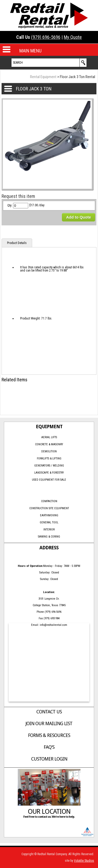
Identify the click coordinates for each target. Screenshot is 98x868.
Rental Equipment (43, 77)
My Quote (73, 37)
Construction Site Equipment (49, 508)
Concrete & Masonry (49, 444)
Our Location (49, 812)
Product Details (17, 243)
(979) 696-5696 (46, 37)
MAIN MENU (30, 51)
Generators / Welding (49, 466)
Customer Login (49, 759)
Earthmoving (49, 515)
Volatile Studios (84, 861)
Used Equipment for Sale (49, 480)
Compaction (49, 501)
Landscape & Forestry (49, 473)
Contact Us (49, 712)
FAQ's (49, 747)
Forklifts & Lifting (49, 459)
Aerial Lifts (49, 437)
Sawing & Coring (49, 537)
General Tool (49, 522)
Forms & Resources (49, 735)
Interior (49, 530)
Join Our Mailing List (49, 723)
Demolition (49, 451)
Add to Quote (79, 217)
